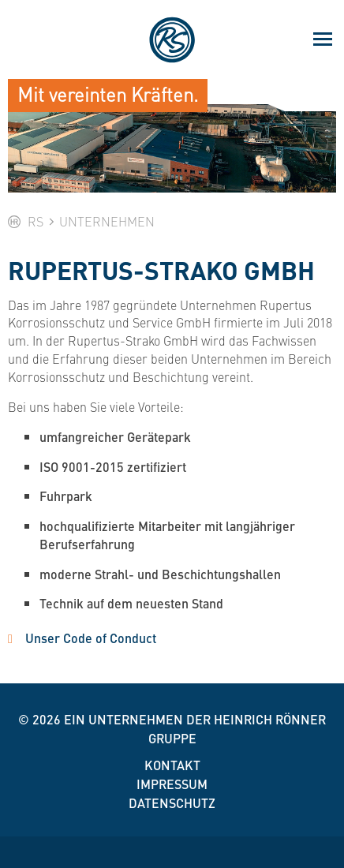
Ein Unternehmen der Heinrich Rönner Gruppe (195, 729)
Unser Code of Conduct (91, 638)
